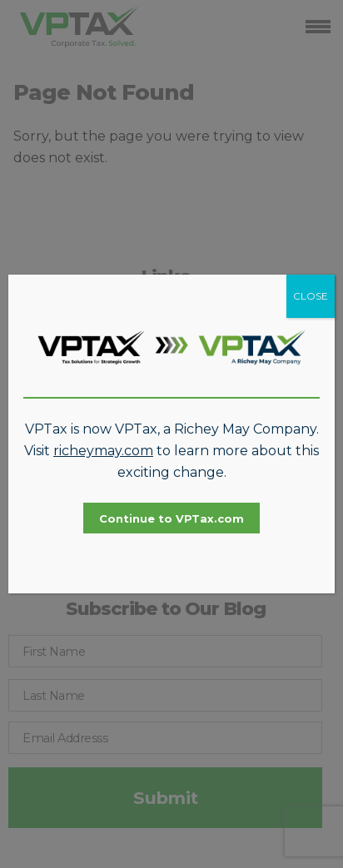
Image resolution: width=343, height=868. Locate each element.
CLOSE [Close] (311, 296)
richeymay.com (103, 451)
